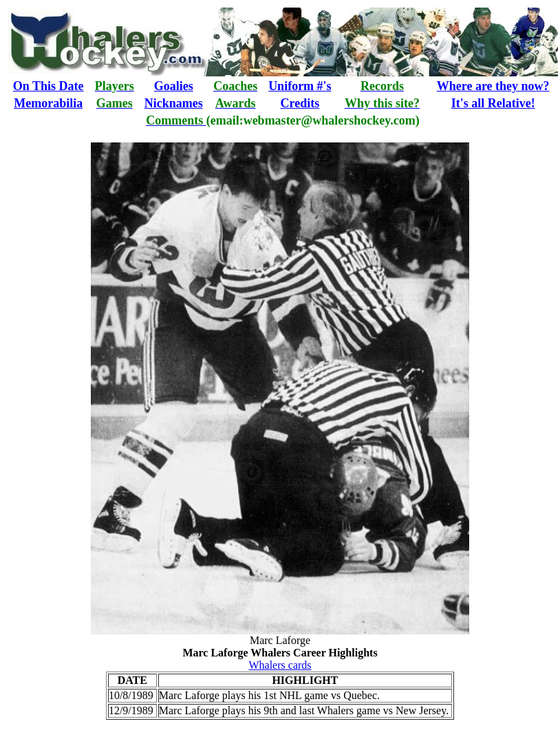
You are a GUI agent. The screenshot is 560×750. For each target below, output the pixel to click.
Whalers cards (280, 665)
